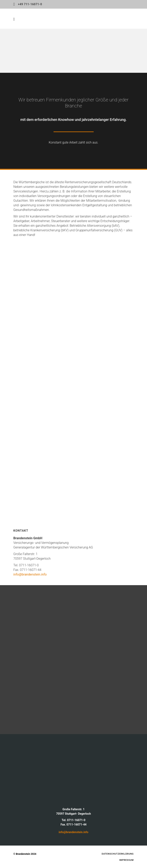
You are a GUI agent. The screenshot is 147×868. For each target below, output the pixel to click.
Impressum (126, 860)
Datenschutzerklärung (118, 854)
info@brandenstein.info (30, 574)
